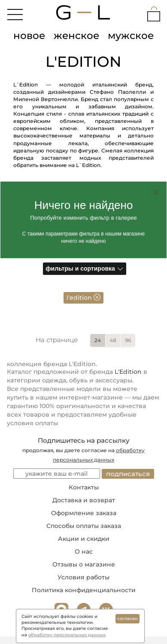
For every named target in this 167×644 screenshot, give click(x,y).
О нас (84, 552)
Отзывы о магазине (84, 564)
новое (29, 36)
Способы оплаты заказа (84, 526)
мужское (131, 36)
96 (128, 340)
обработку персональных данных (67, 635)
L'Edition (128, 372)
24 (98, 340)
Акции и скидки (84, 539)
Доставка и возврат (84, 500)
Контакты (84, 487)
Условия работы (83, 577)
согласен (128, 619)
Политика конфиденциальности (84, 590)
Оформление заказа (84, 513)
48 (113, 340)
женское (76, 36)
